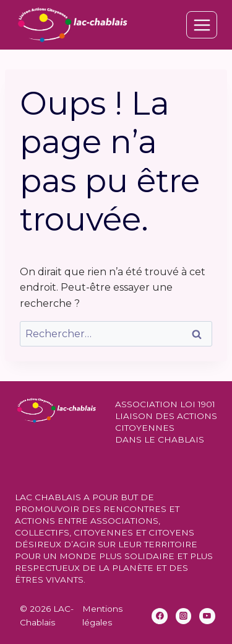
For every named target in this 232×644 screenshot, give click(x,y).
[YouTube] (207, 616)
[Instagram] (184, 616)
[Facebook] (160, 616)
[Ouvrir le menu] (202, 25)
